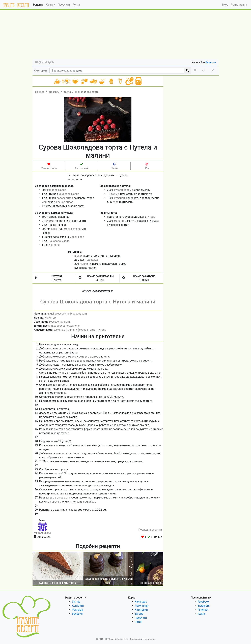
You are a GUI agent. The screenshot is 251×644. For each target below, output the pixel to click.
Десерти (54, 92)
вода (116, 202)
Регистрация (239, 5)
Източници (142, 606)
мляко (68, 229)
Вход (225, 5)
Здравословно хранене (65, 326)
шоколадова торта (87, 92)
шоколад (80, 256)
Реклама (77, 610)
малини (119, 221)
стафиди (119, 198)
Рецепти (38, 5)
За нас (76, 602)
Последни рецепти (150, 530)
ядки (79, 229)
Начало (40, 92)
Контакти (78, 606)
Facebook (203, 602)
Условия (77, 614)
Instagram (204, 606)
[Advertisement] (126, 36)
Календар (141, 602)
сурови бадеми (123, 190)
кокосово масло (69, 194)
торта (67, 92)
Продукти (64, 5)
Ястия (76, 5)
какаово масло (57, 190)
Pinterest (203, 610)
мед (44, 202)
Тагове (139, 614)
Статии (51, 5)
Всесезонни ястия (60, 322)
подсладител (65, 198)
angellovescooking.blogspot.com (67, 314)
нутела (151, 217)
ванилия (54, 245)
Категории (40, 71)
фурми (115, 194)
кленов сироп (65, 202)
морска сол (77, 237)
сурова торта (87, 330)
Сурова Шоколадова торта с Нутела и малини (98, 302)
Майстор (50, 318)
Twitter (202, 614)
